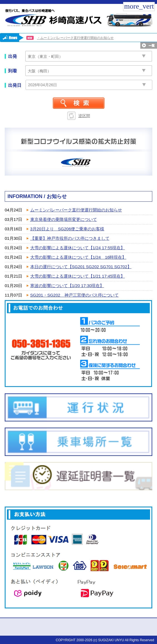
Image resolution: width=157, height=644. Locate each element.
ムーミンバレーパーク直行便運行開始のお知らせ (76, 210)
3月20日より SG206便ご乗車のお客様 (67, 229)
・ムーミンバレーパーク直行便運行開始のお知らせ (75, 38)
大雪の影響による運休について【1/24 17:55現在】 (78, 248)
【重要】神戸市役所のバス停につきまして (70, 238)
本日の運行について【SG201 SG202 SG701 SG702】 (81, 267)
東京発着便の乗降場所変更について (64, 219)
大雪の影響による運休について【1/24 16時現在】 (78, 257)
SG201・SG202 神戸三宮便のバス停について (74, 295)
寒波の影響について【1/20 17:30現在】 (67, 286)
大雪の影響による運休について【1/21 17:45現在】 (78, 276)
